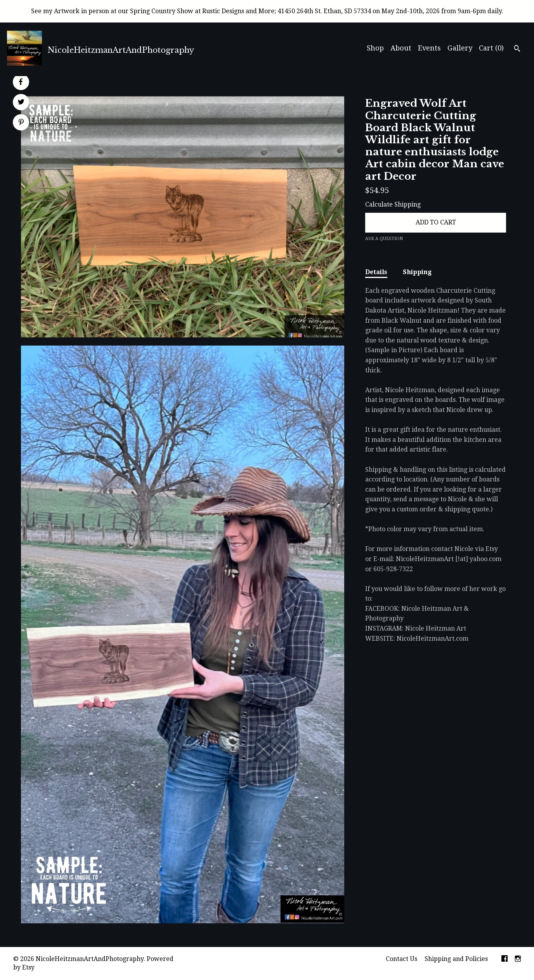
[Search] (517, 49)
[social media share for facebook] (21, 82)
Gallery (460, 48)
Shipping (417, 272)
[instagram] (518, 959)
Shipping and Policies (456, 959)
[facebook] (505, 959)
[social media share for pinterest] (21, 123)
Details (376, 272)
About (401, 48)
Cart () (491, 48)
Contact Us (401, 959)
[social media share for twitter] (21, 103)
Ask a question (384, 239)
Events (429, 48)
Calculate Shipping (393, 204)
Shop (375, 48)
